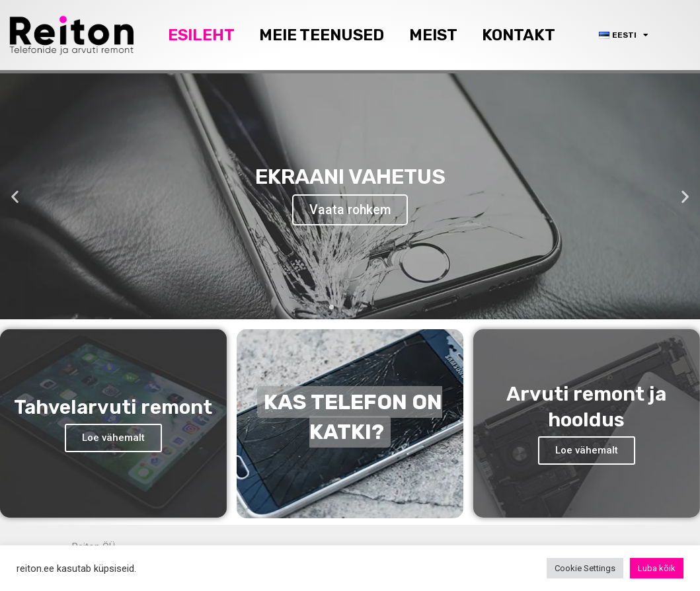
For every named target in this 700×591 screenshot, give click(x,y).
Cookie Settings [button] (585, 568)
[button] (331, 304)
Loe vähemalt (113, 434)
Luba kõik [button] (657, 568)
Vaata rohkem (350, 209)
